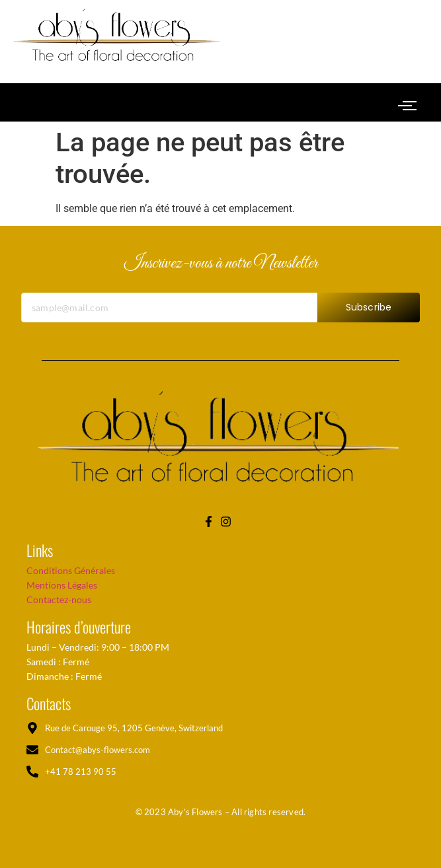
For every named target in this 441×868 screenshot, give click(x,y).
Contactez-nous (59, 599)
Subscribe (369, 313)
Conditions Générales (71, 570)
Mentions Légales (62, 585)
